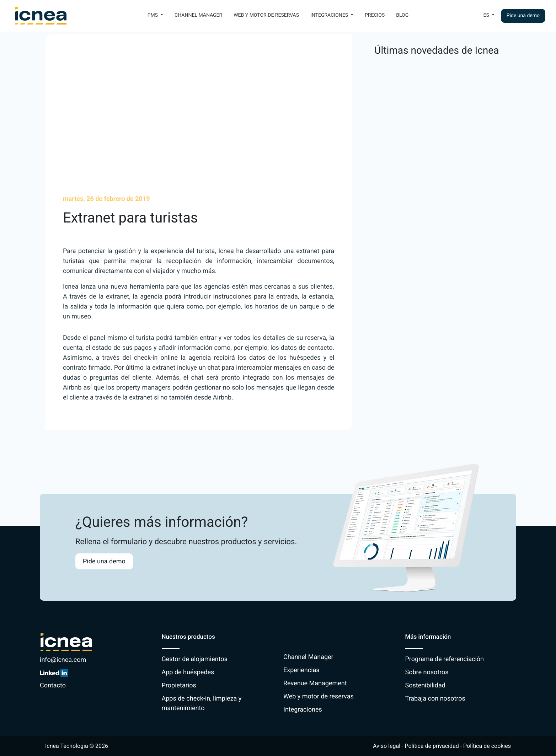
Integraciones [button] (330, 15)
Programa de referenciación (445, 659)
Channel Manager (198, 15)
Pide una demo (523, 16)
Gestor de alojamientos (195, 659)
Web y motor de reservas (266, 15)
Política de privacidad (432, 746)
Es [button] (487, 15)
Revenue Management (315, 683)
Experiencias (301, 670)
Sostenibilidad (425, 685)
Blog (402, 15)
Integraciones (303, 710)
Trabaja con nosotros (435, 699)
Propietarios (179, 685)
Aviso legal (387, 746)
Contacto (53, 685)
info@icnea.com (63, 660)
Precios (375, 15)
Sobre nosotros (427, 672)
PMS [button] (153, 15)
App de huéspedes (188, 672)
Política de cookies (487, 746)
